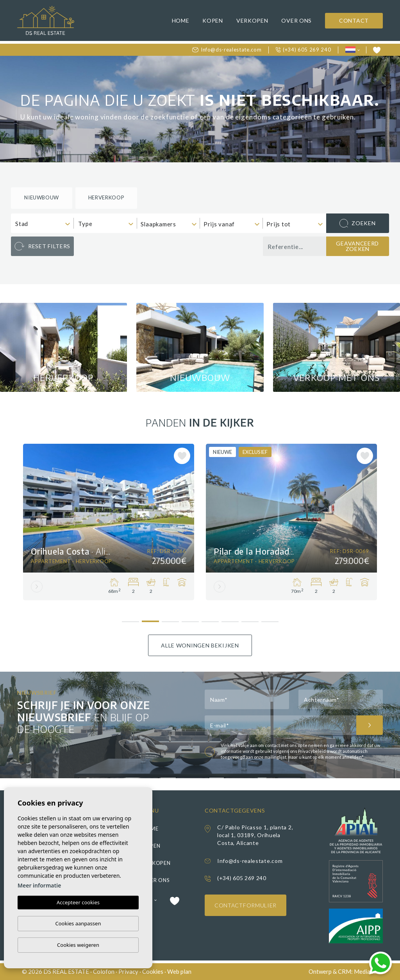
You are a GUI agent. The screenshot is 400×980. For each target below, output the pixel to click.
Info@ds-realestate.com (227, 50)
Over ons (296, 20)
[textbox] (44, 224)
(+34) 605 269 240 (304, 50)
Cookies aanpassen (78, 923)
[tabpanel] (109, 522)
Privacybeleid (312, 751)
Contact (354, 20)
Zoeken (357, 223)
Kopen (213, 20)
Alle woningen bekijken (200, 645)
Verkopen (252, 20)
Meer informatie (39, 886)
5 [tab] (210, 619)
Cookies (153, 971)
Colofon (104, 971)
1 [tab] (130, 618)
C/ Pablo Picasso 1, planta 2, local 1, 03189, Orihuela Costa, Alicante (255, 835)
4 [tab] (190, 619)
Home (181, 20)
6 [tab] (230, 619)
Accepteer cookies (78, 903)
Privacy (128, 971)
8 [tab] (270, 619)
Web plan (179, 971)
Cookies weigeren (78, 945)
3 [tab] (170, 619)
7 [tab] (250, 619)
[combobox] (42, 223)
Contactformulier (246, 905)
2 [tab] (150, 619)
